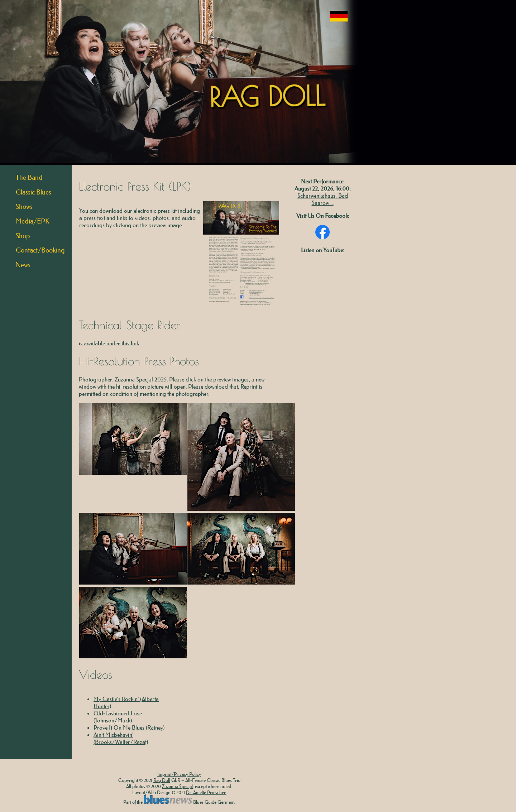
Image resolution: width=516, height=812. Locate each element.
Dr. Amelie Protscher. (206, 792)
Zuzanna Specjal (177, 786)
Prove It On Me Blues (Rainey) (129, 727)
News (23, 265)
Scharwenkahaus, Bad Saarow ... (323, 199)
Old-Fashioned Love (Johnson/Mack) (118, 717)
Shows (24, 206)
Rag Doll (162, 780)
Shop (23, 236)
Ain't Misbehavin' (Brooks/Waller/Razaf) (121, 738)
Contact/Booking (40, 250)
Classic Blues (34, 192)
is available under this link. (109, 343)
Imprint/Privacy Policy (179, 774)
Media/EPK (33, 221)
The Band (29, 177)
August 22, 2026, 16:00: (322, 188)
